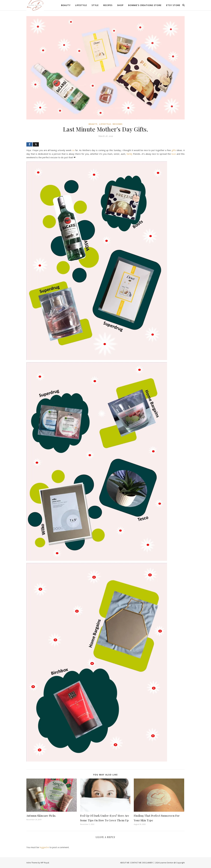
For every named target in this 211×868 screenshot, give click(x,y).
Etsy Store (173, 5)
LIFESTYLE (81, 5)
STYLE (95, 5)
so (73, 150)
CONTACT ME (136, 863)
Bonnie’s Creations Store (145, 5)
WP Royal (45, 863)
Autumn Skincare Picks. (41, 816)
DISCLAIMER (147, 863)
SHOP (120, 5)
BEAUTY (66, 5)
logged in (44, 847)
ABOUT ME (125, 863)
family (130, 154)
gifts (174, 150)
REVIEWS (118, 124)
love (174, 154)
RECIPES (108, 5)
